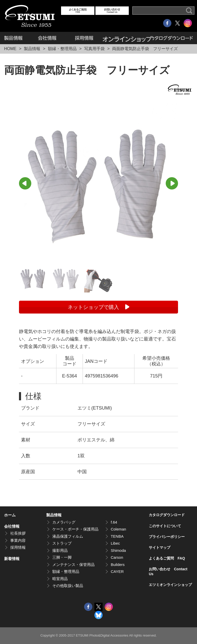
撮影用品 (60, 550)
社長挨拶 (18, 533)
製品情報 (16, 38)
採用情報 (84, 38)
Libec (115, 543)
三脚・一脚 (62, 557)
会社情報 (47, 38)
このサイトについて (165, 526)
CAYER (117, 571)
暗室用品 (60, 579)
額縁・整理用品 (62, 49)
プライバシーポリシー (167, 537)
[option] (98, 183)
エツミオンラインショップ (127, 38)
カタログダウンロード (173, 38)
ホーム (10, 515)
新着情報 (12, 559)
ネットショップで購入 (93, 307)
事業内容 (18, 540)
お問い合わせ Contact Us (168, 571)
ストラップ (62, 543)
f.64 (114, 522)
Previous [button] (25, 183)
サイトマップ (160, 547)
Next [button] (172, 183)
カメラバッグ (64, 522)
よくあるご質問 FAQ (167, 558)
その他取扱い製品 (68, 586)
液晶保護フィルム (68, 536)
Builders (118, 565)
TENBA (117, 536)
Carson (117, 557)
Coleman (119, 529)
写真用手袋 (94, 49)
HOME (10, 49)
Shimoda (118, 550)
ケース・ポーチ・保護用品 (75, 529)
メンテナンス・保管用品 (73, 565)
